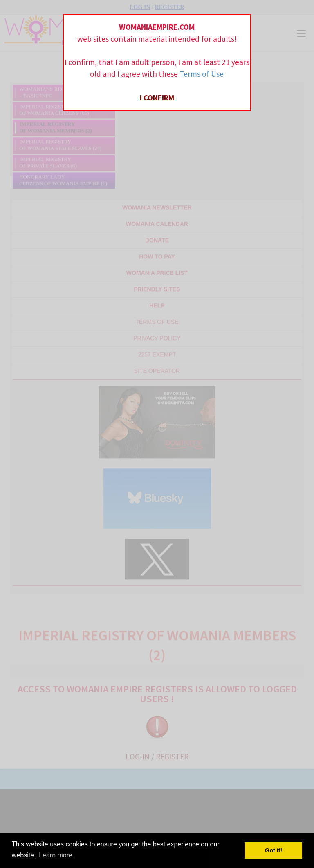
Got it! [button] (274, 850)
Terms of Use (202, 74)
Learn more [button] (56, 855)
